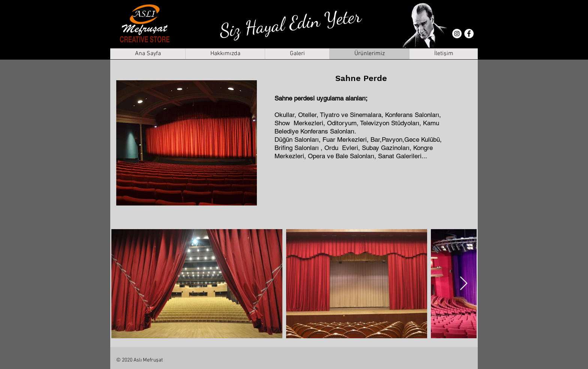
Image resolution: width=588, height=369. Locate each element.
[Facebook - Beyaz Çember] (469, 34)
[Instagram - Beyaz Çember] (457, 34)
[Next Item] (464, 284)
